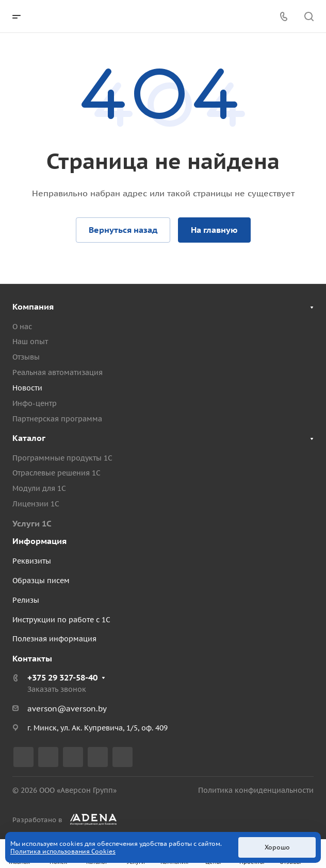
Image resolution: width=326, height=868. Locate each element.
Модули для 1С (39, 488)
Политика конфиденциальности (256, 790)
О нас (22, 327)
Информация (39, 541)
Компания (33, 307)
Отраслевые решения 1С (56, 473)
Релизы (26, 600)
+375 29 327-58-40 (62, 677)
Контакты (32, 658)
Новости (27, 388)
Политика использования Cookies (63, 851)
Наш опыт (30, 342)
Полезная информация (54, 639)
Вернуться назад (123, 230)
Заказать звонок (57, 689)
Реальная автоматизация (58, 372)
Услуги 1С (32, 523)
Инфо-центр (35, 403)
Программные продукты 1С (62, 458)
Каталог (29, 438)
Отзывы (26, 357)
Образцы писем (41, 581)
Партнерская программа (57, 419)
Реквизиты (32, 561)
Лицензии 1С (36, 504)
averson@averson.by (67, 709)
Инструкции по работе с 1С (61, 620)
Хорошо (277, 847)
